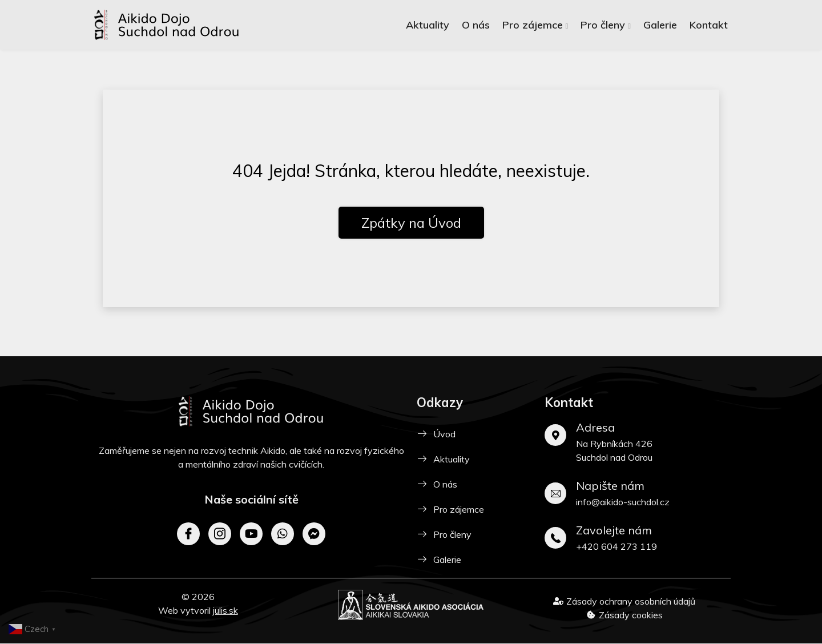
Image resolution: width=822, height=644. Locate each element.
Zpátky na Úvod (411, 223)
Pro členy (603, 25)
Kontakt (709, 25)
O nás (476, 25)
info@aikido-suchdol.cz (623, 502)
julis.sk (225, 610)
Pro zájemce (533, 25)
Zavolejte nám (614, 530)
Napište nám (610, 486)
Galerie (660, 25)
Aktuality (428, 25)
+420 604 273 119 (616, 546)
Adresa (595, 427)
